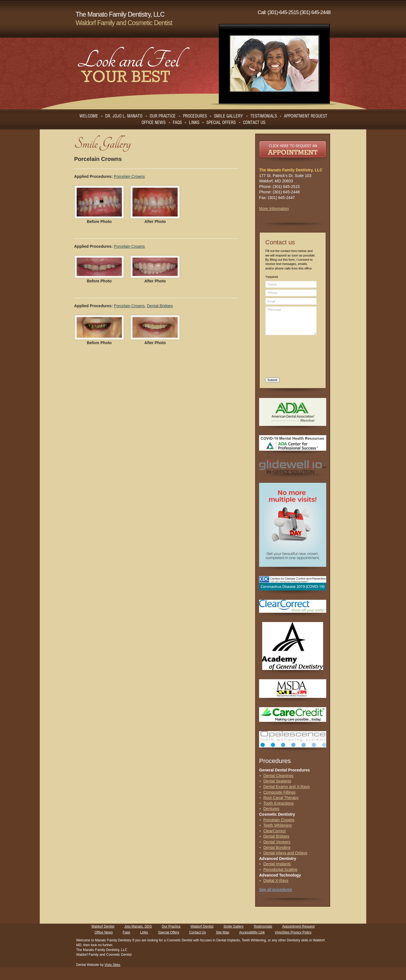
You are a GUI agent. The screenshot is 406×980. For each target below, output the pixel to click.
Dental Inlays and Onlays (285, 853)
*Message (291, 321)
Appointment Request (298, 926)
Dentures (271, 809)
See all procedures (276, 890)
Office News (103, 932)
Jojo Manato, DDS (138, 926)
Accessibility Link (252, 932)
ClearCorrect (274, 831)
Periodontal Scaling (280, 870)
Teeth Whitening (277, 825)
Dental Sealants (277, 781)
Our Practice (171, 926)
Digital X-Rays (276, 881)
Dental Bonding (277, 848)
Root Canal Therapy (281, 798)
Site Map (223, 932)
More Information (274, 209)
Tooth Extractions (278, 803)
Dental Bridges (160, 306)
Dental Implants (277, 864)
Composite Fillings (279, 792)
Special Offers (168, 932)
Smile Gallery (234, 926)
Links (144, 932)
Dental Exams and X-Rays (286, 787)
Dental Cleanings (278, 776)
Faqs (126, 932)
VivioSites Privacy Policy (293, 932)
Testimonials (263, 926)
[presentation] (288, 357)
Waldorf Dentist (103, 926)
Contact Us (198, 932)
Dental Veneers (277, 842)
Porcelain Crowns (129, 176)
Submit (272, 380)
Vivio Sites (112, 965)
